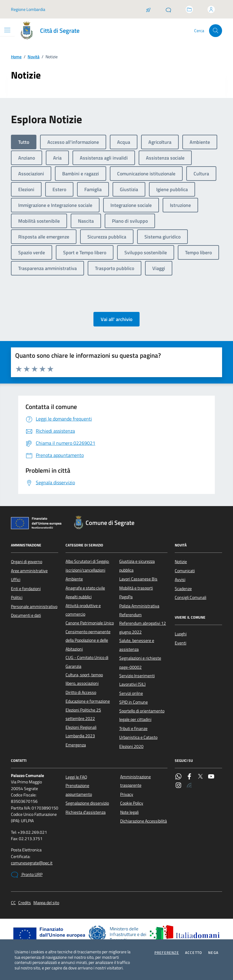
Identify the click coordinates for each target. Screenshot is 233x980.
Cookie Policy (132, 803)
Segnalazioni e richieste (140, 658)
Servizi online (131, 693)
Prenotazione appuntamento (79, 790)
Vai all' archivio (116, 319)
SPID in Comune (133, 702)
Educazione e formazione (88, 701)
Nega (213, 953)
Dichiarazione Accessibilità (144, 821)
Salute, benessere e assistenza (137, 645)
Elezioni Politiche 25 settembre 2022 (83, 714)
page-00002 (130, 667)
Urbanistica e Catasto (138, 737)
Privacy (127, 794)
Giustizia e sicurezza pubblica (137, 566)
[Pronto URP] (168, 9)
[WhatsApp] (178, 777)
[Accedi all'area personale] (211, 9)
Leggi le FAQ (76, 777)
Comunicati (185, 571)
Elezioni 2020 (131, 746)
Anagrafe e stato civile (85, 588)
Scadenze (183, 589)
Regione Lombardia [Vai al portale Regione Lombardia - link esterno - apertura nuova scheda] (28, 9)
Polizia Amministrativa (139, 606)
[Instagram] (178, 786)
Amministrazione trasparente (135, 781)
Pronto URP (27, 875)
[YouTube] (211, 777)
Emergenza (76, 745)
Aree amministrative (29, 571)
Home (16, 57)
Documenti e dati (26, 615)
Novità (34, 57)
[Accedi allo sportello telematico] (189, 9)
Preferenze (167, 953)
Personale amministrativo (34, 607)
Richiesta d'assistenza (86, 812)
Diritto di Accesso (81, 692)
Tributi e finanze (133, 728)
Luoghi (181, 634)
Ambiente (74, 579)
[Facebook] (189, 777)
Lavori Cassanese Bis (138, 579)
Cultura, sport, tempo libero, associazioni (84, 679)
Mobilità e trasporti (136, 588)
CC (13, 903)
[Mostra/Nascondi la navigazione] (7, 30)
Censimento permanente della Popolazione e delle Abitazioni (88, 640)
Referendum (130, 615)
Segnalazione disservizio (87, 803)
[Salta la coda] (148, 9)
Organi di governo (27, 562)
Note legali (129, 812)
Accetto (194, 953)
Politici (17, 597)
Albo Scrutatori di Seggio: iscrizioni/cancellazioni (87, 566)
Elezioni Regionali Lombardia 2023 (81, 732)
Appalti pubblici (79, 597)
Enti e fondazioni (26, 589)
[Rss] (189, 786)
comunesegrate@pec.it (32, 863)
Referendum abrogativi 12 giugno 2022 (143, 627)
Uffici (16, 580)
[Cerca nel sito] (216, 31)
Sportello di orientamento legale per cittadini (142, 715)
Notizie (181, 562)
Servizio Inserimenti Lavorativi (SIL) (137, 680)
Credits (25, 903)
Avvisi (180, 580)
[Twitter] (200, 777)
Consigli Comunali (191, 597)
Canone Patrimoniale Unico (90, 623)
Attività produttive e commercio (83, 610)
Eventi (181, 643)
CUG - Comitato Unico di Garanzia (87, 662)
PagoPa (126, 597)
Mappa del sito (46, 903)
